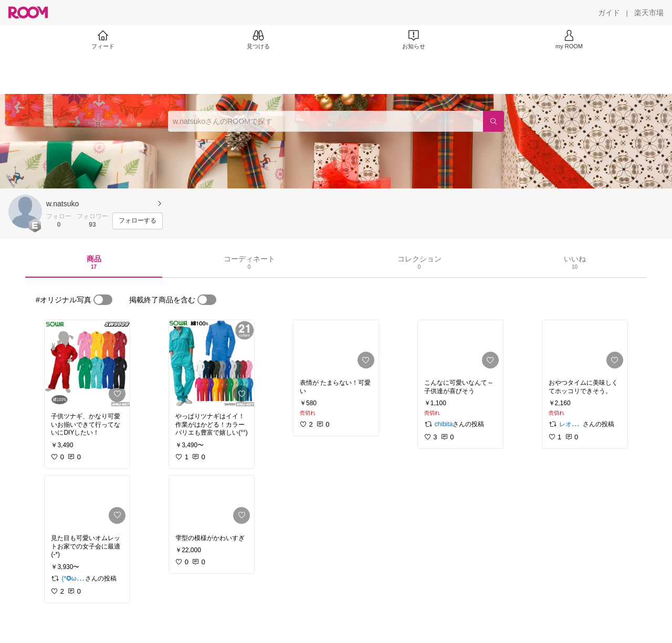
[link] (87, 363)
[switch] (103, 300)
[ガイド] (609, 13)
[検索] (493, 121)
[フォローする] (138, 221)
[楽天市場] (649, 13)
